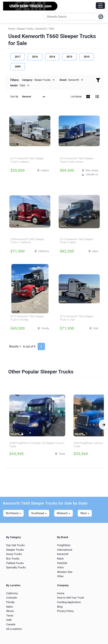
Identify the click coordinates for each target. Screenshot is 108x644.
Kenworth (63, 554)
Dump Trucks (14, 554)
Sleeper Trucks (15, 550)
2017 (18, 57)
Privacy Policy (65, 611)
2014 (52, 57)
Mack (61, 559)
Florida (10, 602)
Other (61, 576)
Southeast (39, 513)
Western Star (65, 572)
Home (61, 593)
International (65, 550)
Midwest (63, 513)
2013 (69, 57)
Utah (9, 620)
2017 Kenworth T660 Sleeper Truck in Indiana (27, 160)
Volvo (61, 567)
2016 (35, 57)
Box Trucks (13, 559)
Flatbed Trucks (15, 563)
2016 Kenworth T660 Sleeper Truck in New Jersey (77, 160)
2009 (18, 67)
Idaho (10, 607)
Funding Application (69, 602)
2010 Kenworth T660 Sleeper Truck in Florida (27, 318)
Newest (34, 97)
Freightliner (64, 545)
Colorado (12, 598)
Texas (10, 616)
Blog (60, 607)
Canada (11, 624)
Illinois (10, 611)
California (12, 593)
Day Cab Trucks (15, 545)
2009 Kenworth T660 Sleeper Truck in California (27, 241)
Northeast (13, 513)
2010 (87, 57)
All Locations (14, 629)
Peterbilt (62, 563)
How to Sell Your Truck (71, 598)
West (85, 513)
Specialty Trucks (16, 567)
